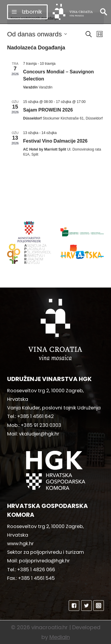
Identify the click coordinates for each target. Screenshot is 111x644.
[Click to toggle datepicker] (37, 34)
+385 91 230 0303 (41, 425)
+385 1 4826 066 (36, 570)
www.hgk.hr (20, 544)
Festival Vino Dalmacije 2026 (55, 141)
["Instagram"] (99, 606)
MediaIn (60, 637)
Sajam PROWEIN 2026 (48, 110)
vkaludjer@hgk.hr (39, 434)
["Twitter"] (86, 606)
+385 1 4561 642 (36, 416)
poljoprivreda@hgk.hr (44, 561)
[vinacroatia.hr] (73, 12)
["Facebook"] (74, 606)
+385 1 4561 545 (36, 578)
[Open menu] (27, 12)
